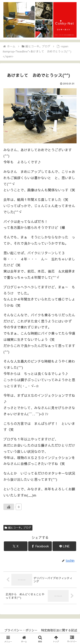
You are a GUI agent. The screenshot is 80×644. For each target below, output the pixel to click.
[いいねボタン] (9, 507)
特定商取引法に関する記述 (59, 630)
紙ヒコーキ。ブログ (18, 528)
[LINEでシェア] (64, 546)
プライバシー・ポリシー (21, 630)
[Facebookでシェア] (40, 546)
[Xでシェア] (16, 546)
